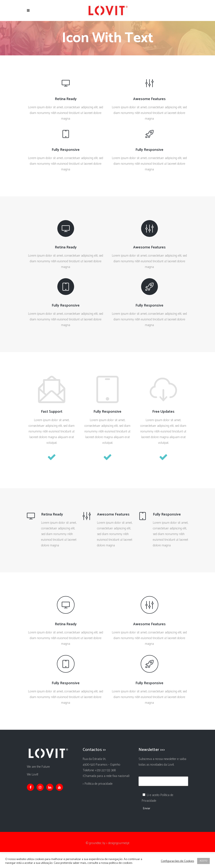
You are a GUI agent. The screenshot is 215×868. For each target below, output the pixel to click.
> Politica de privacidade (98, 784)
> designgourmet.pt (118, 843)
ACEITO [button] (203, 861)
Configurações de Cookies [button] (177, 861)
